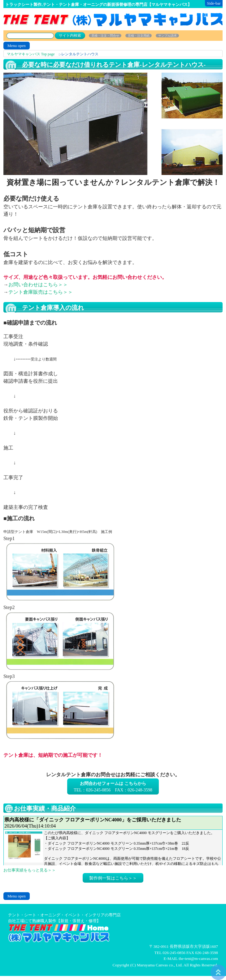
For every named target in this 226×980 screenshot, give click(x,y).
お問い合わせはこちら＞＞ (38, 285)
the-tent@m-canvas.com (198, 959)
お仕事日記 (113, 841)
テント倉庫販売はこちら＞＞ (41, 292)
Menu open (17, 46)
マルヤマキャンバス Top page (31, 54)
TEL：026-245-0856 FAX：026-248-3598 (113, 787)
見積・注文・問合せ (105, 36)
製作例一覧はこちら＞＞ (113, 878)
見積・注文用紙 (139, 36)
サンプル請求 (167, 36)
